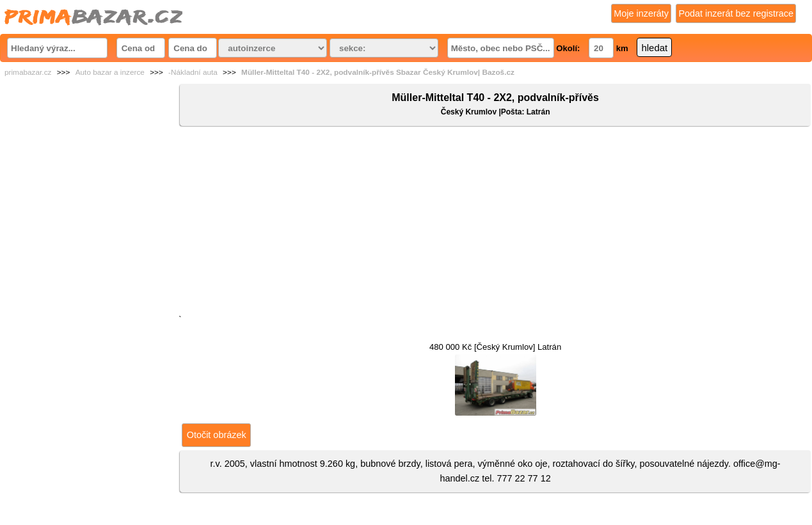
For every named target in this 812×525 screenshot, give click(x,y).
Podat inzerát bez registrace (736, 13)
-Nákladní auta (193, 72)
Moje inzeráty (641, 13)
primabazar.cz (28, 72)
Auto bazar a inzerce (110, 72)
